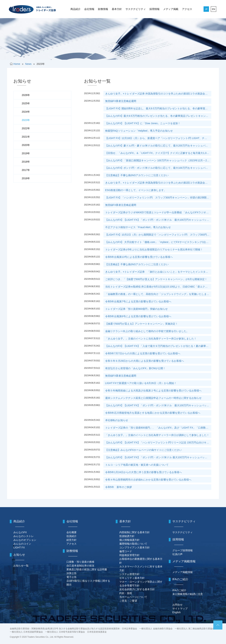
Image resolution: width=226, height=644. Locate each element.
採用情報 (154, 9)
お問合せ (177, 605)
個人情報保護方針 (129, 540)
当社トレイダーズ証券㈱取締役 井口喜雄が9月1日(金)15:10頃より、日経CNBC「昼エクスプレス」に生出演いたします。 (158, 287)
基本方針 (117, 9)
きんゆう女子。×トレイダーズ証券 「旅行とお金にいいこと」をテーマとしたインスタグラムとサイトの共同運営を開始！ (158, 272)
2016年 (26, 178)
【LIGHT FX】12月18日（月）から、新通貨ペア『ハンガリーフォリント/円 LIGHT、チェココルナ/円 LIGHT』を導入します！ (158, 138)
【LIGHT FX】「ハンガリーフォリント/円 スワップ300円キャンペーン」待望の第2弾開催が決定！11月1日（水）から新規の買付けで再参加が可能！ (158, 198)
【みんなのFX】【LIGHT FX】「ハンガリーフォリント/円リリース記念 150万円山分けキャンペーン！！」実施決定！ (158, 442)
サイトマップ (180, 609)
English (177, 612)
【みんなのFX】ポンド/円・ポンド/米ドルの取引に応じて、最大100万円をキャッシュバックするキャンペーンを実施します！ (158, 168)
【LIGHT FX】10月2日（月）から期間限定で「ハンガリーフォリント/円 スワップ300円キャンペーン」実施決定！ (158, 235)
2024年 (26, 112)
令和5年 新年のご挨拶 (119, 487)
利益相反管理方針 (129, 555)
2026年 (26, 95)
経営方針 (72, 540)
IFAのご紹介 (179, 590)
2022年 (26, 128)
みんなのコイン (22, 544)
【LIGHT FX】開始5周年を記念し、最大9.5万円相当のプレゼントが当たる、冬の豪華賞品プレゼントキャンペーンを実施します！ (158, 108)
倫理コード (126, 551)
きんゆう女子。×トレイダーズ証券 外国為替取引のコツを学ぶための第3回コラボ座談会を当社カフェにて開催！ (158, 94)
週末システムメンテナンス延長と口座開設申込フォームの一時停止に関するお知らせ (153, 398)
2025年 (26, 103)
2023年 (26, 120)
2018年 (26, 162)
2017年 (26, 170)
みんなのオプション (25, 540)
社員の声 (177, 554)
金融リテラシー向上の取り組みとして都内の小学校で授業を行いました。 (147, 331)
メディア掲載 (171, 9)
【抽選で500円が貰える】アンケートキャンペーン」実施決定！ (142, 324)
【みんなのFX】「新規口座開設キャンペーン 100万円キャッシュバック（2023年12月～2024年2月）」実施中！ (158, 160)
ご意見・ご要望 (128, 601)
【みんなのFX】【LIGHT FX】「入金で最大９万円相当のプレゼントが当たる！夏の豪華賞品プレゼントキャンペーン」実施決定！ (158, 346)
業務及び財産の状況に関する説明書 (87, 569)
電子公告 (72, 577)
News (28, 64)
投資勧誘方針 (127, 536)
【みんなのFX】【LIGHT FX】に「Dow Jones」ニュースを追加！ (143, 123)
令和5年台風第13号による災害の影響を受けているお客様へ (139, 257)
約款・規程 (126, 593)
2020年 (26, 145)
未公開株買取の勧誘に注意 (188, 594)
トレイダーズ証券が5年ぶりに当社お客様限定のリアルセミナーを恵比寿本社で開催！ (154, 249)
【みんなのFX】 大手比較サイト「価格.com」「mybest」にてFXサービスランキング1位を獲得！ (158, 242)
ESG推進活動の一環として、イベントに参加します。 (136, 190)
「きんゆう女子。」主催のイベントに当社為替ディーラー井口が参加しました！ (151, 339)
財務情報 (103, 9)
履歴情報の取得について (133, 544)
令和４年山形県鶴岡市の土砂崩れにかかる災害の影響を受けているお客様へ (148, 480)
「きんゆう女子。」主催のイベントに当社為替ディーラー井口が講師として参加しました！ (157, 435)
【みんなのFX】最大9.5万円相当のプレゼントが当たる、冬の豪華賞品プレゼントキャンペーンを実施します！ (158, 116)
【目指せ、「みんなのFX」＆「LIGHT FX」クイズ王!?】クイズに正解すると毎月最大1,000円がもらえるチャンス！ (158, 153)
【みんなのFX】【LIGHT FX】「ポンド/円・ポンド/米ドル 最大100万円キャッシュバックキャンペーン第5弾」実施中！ (158, 220)
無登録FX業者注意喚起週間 (121, 101)
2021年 (26, 137)
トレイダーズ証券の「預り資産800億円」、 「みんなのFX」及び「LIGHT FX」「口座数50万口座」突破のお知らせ (158, 428)
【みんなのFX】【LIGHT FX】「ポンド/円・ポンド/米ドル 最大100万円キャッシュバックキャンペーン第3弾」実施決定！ (158, 405)
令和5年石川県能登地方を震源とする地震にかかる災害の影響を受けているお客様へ (153, 413)
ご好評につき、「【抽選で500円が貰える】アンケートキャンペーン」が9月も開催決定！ (156, 279)
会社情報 (89, 9)
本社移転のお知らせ (117, 420)
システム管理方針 (129, 574)
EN (214, 9)
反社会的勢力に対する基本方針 (137, 589)
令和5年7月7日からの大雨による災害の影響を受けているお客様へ (143, 353)
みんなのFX (20, 532)
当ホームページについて (133, 597)
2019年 (26, 153)
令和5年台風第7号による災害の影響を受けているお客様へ (138, 301)
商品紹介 (76, 9)
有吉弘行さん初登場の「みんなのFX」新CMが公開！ (135, 368)
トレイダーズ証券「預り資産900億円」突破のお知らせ (136, 309)
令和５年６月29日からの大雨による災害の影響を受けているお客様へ (145, 361)
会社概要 (72, 532)
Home (17, 64)
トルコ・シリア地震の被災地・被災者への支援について (137, 465)
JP (206, 9)
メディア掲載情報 (183, 572)
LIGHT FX (19, 547)
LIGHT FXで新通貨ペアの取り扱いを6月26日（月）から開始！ (141, 383)
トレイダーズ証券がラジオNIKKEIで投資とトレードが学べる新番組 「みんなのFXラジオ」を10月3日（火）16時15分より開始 (158, 212)
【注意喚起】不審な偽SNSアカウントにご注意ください (137, 175)
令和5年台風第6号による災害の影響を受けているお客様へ (138, 316)
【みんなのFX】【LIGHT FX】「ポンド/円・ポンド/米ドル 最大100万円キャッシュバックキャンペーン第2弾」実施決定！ (158, 457)
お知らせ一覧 (21, 566)
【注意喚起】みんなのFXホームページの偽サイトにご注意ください (144, 450)
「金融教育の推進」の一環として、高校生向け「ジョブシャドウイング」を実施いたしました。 (158, 294)
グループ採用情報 (183, 550)
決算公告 (72, 573)
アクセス (187, 9)
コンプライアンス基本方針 (135, 547)
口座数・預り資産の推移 (80, 562)
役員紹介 (72, 536)
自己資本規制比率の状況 (80, 566)
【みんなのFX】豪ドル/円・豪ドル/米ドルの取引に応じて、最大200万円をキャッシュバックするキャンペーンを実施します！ (158, 146)
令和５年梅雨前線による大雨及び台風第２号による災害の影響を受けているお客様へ (153, 391)
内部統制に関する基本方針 (135, 532)
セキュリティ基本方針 (132, 578)
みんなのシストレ (24, 536)
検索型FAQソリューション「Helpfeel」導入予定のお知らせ (139, 131)
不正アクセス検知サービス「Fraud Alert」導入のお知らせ (138, 227)
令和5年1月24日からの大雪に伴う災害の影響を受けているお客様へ (144, 472)
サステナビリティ (136, 9)
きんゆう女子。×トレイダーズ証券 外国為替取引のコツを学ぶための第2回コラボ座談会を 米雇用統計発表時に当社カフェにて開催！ (158, 183)
